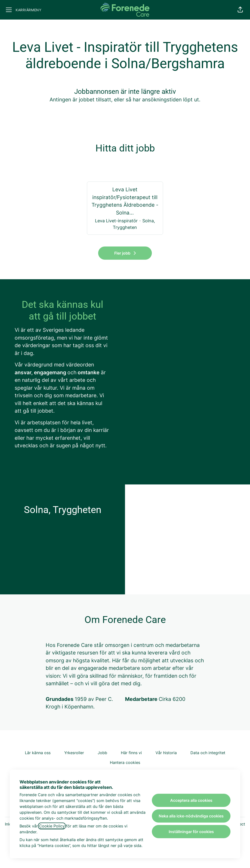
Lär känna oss (38, 753)
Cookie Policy (52, 826)
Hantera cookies (125, 762)
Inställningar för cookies (191, 832)
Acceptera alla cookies (191, 800)
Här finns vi (131, 753)
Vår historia (166, 753)
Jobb (102, 753)
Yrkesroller (74, 753)
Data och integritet (208, 753)
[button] (240, 10)
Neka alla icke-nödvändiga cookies (191, 816)
